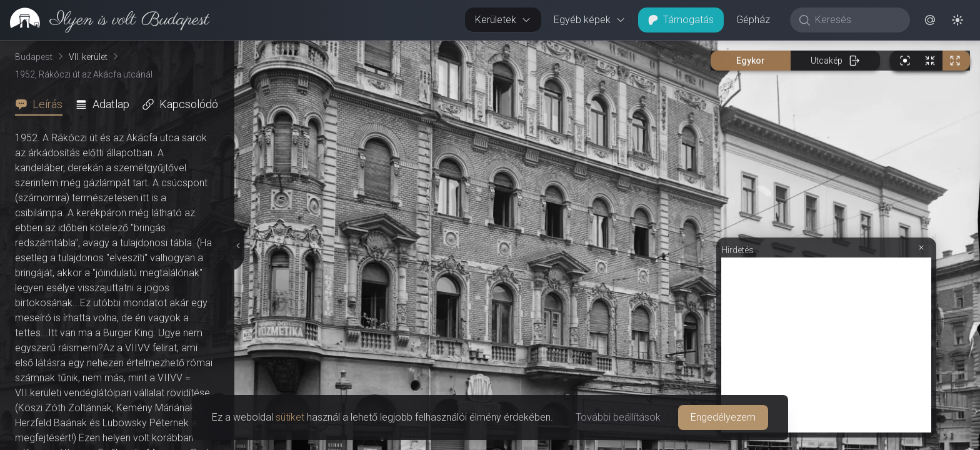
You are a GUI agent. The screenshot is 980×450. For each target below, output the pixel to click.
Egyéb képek (590, 20)
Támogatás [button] (681, 20)
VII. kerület (88, 57)
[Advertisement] (826, 345)
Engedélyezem (723, 417)
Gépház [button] (753, 20)
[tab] (42, 104)
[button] (930, 20)
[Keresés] (857, 20)
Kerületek (503, 20)
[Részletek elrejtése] (238, 246)
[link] (105, 20)
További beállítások (618, 417)
